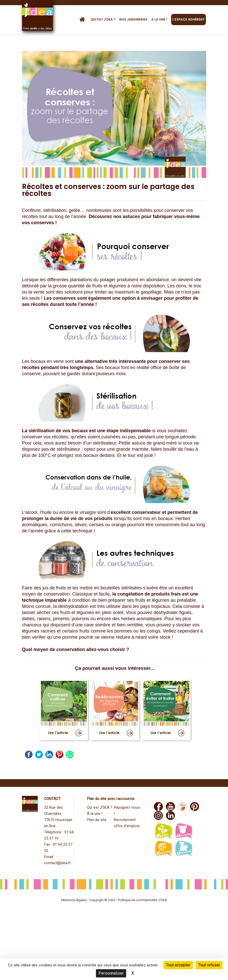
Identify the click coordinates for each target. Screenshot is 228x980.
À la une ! (95, 814)
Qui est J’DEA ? (100, 808)
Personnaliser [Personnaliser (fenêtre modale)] (111, 973)
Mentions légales (74, 900)
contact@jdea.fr (58, 863)
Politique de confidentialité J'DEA (142, 900)
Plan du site (97, 820)
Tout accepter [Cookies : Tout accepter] (178, 965)
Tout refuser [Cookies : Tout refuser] (209, 965)
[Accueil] (84, 20)
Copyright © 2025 (103, 900)
